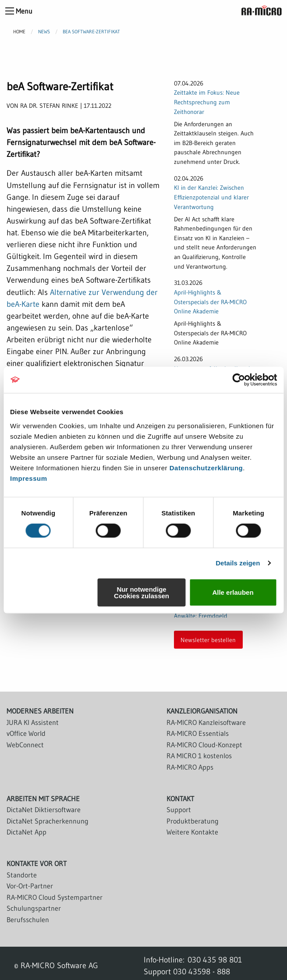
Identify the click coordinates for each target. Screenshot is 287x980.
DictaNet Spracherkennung (48, 821)
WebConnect (25, 745)
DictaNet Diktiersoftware (44, 810)
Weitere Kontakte (192, 832)
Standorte (22, 875)
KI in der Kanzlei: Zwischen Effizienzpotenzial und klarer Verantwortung (211, 197)
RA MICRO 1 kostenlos (199, 756)
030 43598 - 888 (202, 971)
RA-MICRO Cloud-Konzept (204, 745)
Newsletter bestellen (208, 640)
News (44, 32)
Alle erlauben (233, 592)
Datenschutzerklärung (206, 467)
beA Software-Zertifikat (91, 32)
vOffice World (26, 733)
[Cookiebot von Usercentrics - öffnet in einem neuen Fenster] (239, 380)
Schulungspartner (34, 908)
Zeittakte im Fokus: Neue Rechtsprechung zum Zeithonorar (207, 102)
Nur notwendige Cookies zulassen (142, 592)
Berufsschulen (28, 920)
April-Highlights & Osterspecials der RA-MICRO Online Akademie (210, 302)
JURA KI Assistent (33, 722)
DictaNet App (27, 832)
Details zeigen (238, 563)
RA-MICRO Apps (190, 767)
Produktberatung (193, 821)
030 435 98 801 (215, 960)
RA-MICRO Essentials (198, 733)
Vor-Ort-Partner (30, 886)
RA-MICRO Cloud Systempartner (55, 897)
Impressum (29, 478)
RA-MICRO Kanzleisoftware (206, 722)
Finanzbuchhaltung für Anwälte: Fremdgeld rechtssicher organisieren (207, 616)
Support (179, 810)
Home (19, 32)
